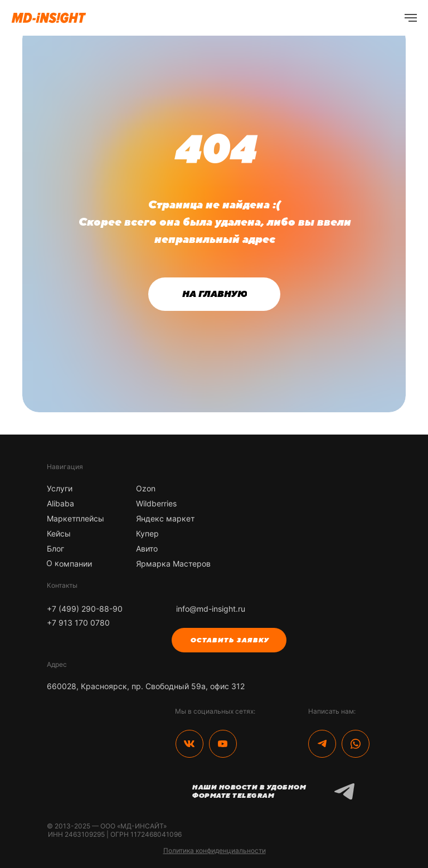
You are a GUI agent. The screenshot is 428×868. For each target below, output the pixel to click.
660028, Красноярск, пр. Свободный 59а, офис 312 (146, 686)
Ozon (146, 488)
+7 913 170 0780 (78, 623)
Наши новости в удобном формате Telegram (249, 791)
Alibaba (60, 503)
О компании (69, 563)
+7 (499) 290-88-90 (85, 609)
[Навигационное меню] (411, 18)
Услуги (60, 488)
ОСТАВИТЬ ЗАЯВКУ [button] (229, 640)
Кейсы (59, 533)
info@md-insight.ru (211, 609)
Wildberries (156, 503)
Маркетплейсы (76, 518)
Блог (55, 548)
